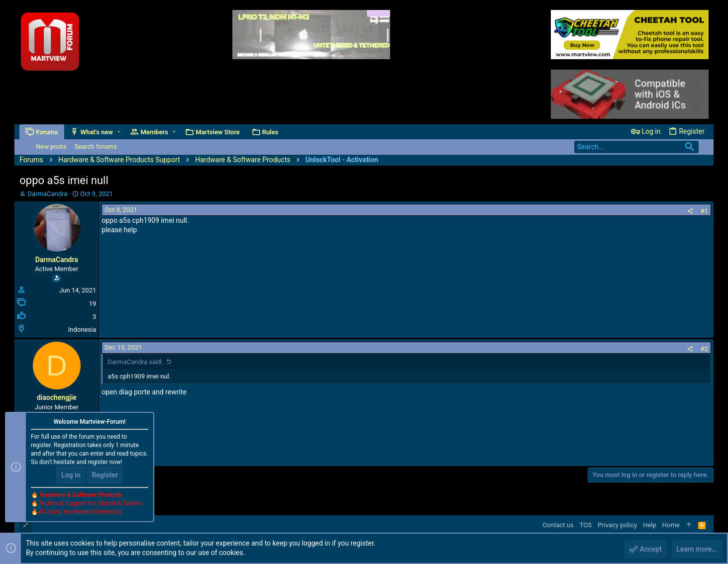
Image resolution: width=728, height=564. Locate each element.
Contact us (558, 525)
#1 (704, 211)
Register (105, 475)
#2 (704, 349)
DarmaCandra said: (135, 362)
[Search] (636, 147)
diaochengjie (57, 397)
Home (671, 525)
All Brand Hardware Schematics (80, 512)
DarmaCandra (48, 194)
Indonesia (82, 329)
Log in (71, 475)
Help (650, 525)
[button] (119, 132)
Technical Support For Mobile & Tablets (90, 504)
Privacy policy (617, 525)
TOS (586, 525)
